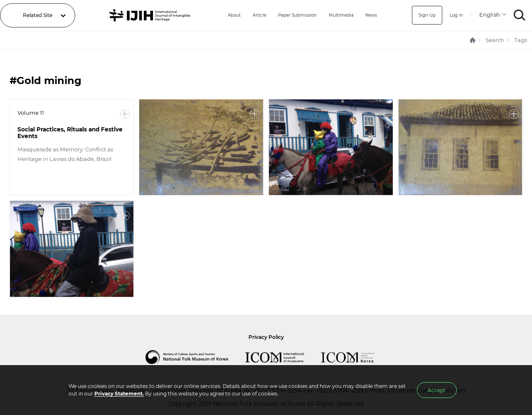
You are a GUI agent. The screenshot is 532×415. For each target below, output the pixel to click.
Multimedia (340, 15)
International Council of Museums (283, 357)
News (372, 15)
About (220, 15)
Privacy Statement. (119, 394)
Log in (455, 15)
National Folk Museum (195, 357)
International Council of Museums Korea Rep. (356, 357)
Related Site (38, 15)
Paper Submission (291, 15)
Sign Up (423, 15)
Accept (437, 390)
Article (248, 15)
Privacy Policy (266, 337)
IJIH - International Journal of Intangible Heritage (144, 15)
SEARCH (520, 15)
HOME (473, 40)
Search (495, 40)
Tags (521, 40)
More (125, 114)
